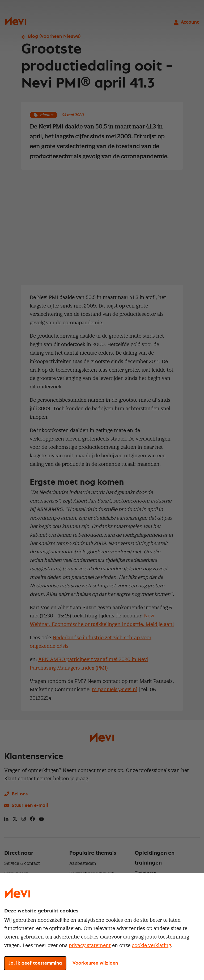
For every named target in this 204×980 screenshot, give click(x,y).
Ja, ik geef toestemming (35, 963)
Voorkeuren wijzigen (95, 963)
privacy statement (90, 945)
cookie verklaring (151, 945)
